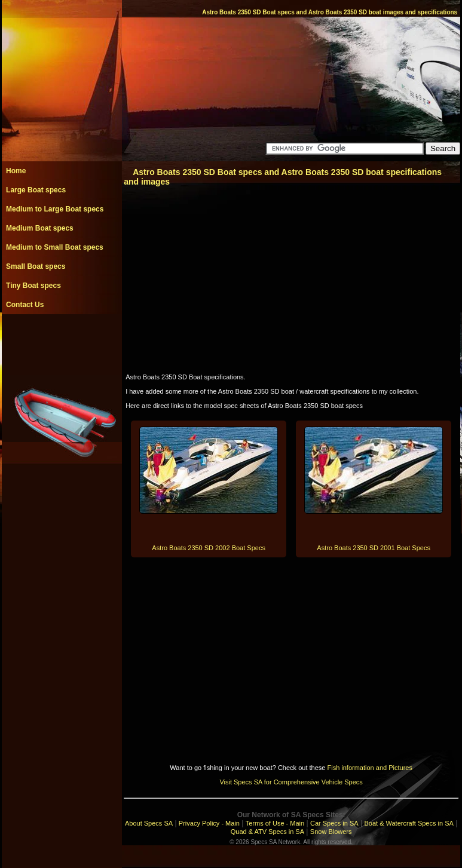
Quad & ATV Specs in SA (267, 832)
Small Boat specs (36, 266)
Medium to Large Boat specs (55, 209)
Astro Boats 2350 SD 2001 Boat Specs (374, 548)
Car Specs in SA (334, 823)
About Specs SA (149, 823)
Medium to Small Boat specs (55, 247)
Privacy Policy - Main (209, 823)
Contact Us (25, 305)
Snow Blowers (331, 832)
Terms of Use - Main (275, 823)
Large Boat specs (36, 190)
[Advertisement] (62, 341)
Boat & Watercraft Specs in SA (409, 823)
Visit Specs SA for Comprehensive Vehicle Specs (291, 782)
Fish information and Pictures (369, 768)
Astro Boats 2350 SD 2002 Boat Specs (209, 548)
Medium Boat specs (40, 228)
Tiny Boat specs (33, 286)
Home (16, 171)
